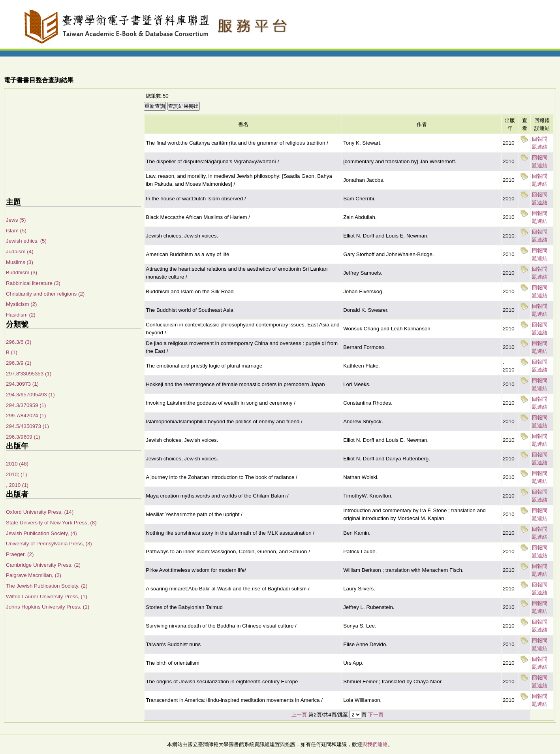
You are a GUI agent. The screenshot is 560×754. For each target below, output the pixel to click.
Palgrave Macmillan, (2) (34, 575)
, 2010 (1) (17, 485)
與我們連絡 (375, 744)
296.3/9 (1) (19, 363)
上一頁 (299, 715)
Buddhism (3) (22, 272)
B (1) (12, 352)
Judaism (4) (20, 252)
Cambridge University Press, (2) (43, 565)
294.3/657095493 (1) (30, 395)
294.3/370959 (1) (26, 405)
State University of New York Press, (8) (51, 523)
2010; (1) (16, 474)
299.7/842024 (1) (26, 416)
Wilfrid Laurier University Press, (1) (47, 597)
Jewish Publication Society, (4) (41, 533)
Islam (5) (16, 231)
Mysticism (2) (21, 304)
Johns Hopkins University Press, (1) (48, 607)
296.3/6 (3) (19, 342)
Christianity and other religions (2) (45, 294)
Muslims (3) (20, 262)
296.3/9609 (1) (23, 437)
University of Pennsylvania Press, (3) (49, 544)
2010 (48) (17, 464)
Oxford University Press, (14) (40, 512)
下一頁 (376, 715)
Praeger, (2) (20, 554)
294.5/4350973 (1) (27, 426)
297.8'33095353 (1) (29, 374)
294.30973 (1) (22, 384)
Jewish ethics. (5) (26, 241)
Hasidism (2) (21, 315)
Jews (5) (16, 220)
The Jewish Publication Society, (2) (47, 586)
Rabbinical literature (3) (33, 283)
